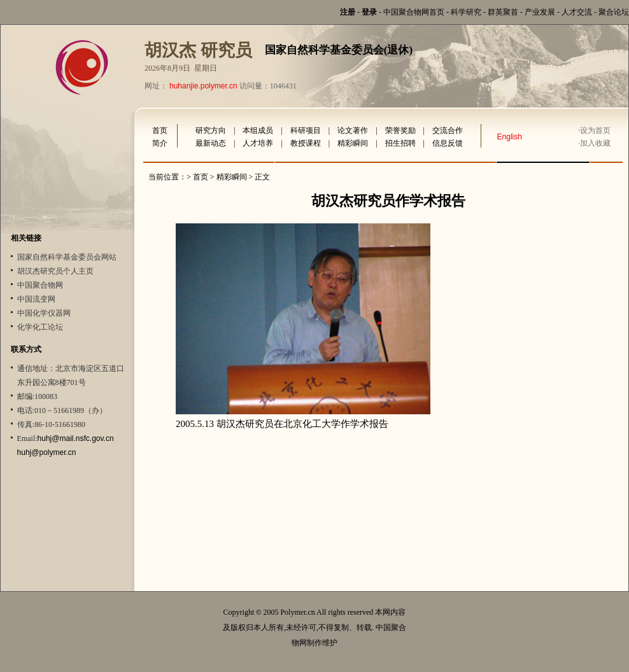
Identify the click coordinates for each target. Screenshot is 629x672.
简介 (160, 143)
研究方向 (211, 130)
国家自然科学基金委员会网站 (67, 257)
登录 (369, 12)
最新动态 (211, 143)
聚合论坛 (614, 12)
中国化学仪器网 (44, 313)
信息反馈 (448, 143)
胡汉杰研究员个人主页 (55, 271)
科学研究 (466, 12)
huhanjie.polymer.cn (203, 86)
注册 (348, 12)
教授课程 (306, 143)
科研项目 (306, 130)
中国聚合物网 (40, 285)
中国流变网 (36, 299)
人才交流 (577, 12)
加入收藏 (595, 143)
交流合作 (448, 130)
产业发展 (540, 12)
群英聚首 (503, 12)
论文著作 (353, 130)
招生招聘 (400, 143)
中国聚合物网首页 (414, 12)
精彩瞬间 (353, 143)
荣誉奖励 (400, 130)
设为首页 (595, 130)
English (510, 137)
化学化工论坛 (40, 327)
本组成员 (258, 130)
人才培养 (258, 143)
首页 (160, 130)
